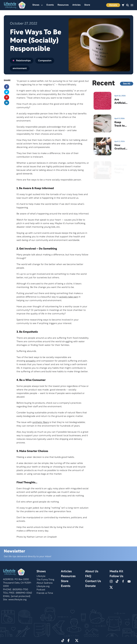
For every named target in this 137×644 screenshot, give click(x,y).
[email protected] (21, 596)
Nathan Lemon (35, 537)
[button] (127, 5)
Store (87, 5)
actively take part (69, 297)
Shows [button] (38, 5)
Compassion (45, 61)
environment (20, 68)
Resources (63, 5)
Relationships (22, 61)
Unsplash (52, 537)
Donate (113, 5)
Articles (76, 5)
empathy (31, 361)
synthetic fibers (41, 422)
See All (127, 84)
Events (50, 5)
